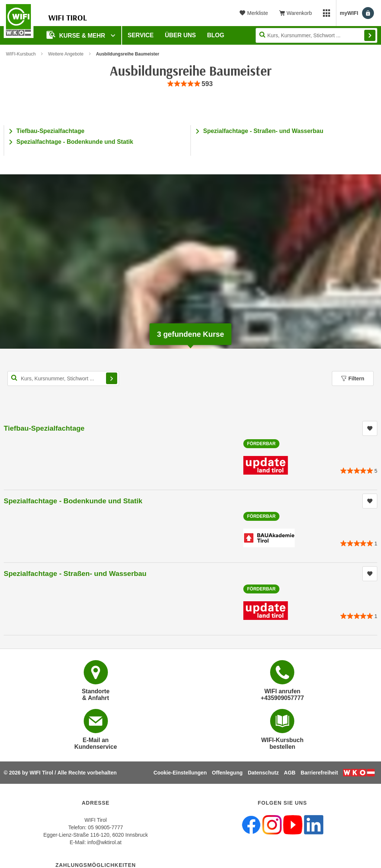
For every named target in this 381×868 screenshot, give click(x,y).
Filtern (353, 378)
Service (141, 35)
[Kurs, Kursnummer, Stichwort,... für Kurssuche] (63, 378)
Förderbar (261, 444)
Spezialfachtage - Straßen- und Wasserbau (263, 131)
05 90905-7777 (105, 827)
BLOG (216, 35)
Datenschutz (263, 773)
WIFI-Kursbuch (21, 54)
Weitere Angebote (66, 54)
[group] (190, 84)
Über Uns (180, 35)
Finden (370, 35)
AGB (290, 773)
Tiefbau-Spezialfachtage (50, 131)
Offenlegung (227, 773)
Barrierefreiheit (319, 773)
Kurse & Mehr (77, 35)
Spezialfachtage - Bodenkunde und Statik (75, 142)
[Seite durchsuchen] (316, 35)
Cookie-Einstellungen (180, 773)
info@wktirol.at (105, 842)
